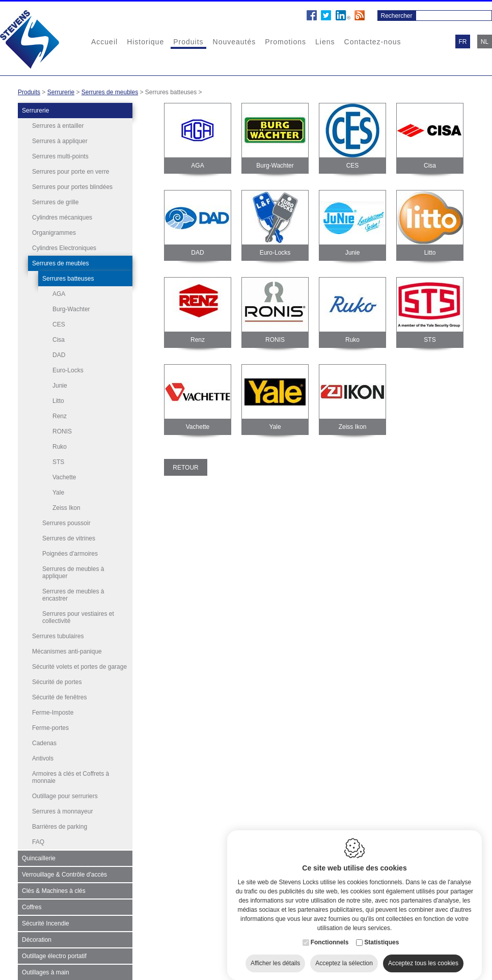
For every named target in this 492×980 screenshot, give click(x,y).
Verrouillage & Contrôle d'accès (64, 869)
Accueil (104, 42)
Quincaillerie (39, 853)
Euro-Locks (68, 370)
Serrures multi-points (60, 156)
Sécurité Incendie (46, 918)
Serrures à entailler (58, 126)
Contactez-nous (373, 42)
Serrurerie (61, 92)
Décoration (37, 935)
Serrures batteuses (68, 279)
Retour (185, 468)
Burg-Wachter (71, 309)
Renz (60, 416)
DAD (59, 355)
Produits (188, 42)
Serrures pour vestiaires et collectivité (78, 612)
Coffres (32, 902)
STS (58, 462)
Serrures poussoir (66, 518)
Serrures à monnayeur (62, 806)
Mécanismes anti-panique (67, 646)
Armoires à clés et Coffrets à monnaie (71, 772)
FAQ (38, 837)
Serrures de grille (55, 202)
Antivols (43, 753)
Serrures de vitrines (69, 533)
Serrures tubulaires (58, 631)
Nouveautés (235, 42)
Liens (325, 42)
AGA (59, 294)
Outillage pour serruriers (65, 791)
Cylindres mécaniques (62, 217)
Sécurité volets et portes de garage (79, 662)
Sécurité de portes (57, 677)
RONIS (62, 431)
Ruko (60, 447)
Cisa (59, 340)
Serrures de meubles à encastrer (73, 590)
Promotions (285, 42)
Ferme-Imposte (53, 707)
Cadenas (44, 738)
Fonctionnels (330, 936)
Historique (145, 42)
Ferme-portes (50, 723)
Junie (60, 386)
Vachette (64, 477)
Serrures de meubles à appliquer (73, 567)
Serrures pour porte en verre (71, 172)
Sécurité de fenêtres (59, 692)
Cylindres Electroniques (64, 248)
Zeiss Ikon (66, 508)
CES (59, 324)
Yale (58, 493)
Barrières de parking (60, 822)
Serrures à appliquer (60, 141)
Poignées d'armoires (70, 549)
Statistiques (381, 936)
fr (463, 42)
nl (485, 42)
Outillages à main (46, 967)
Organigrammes (54, 233)
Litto (58, 401)
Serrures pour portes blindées (72, 187)
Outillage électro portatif (54, 951)
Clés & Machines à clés (54, 886)
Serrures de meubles (110, 92)
